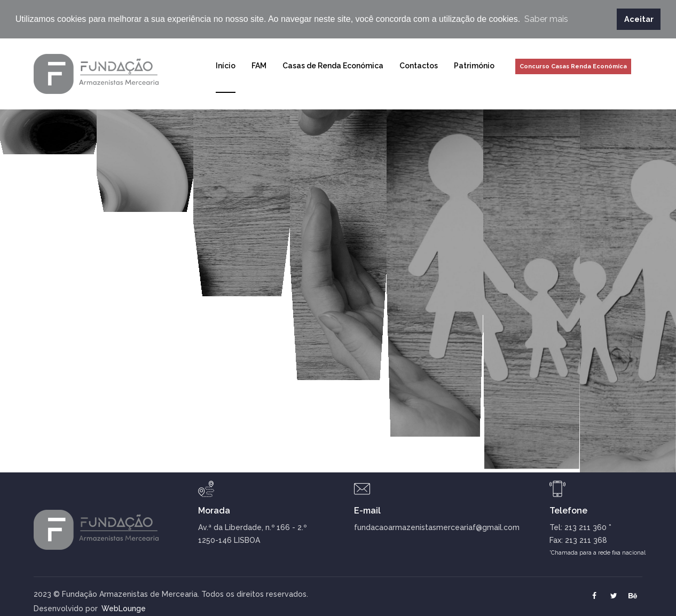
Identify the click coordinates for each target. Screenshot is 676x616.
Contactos (419, 65)
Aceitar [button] (639, 19)
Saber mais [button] (546, 19)
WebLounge (109, 607)
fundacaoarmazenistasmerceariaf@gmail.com (437, 526)
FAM (259, 65)
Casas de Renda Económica (333, 65)
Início (226, 65)
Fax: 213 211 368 (578, 539)
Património (474, 65)
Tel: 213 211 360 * (580, 526)
